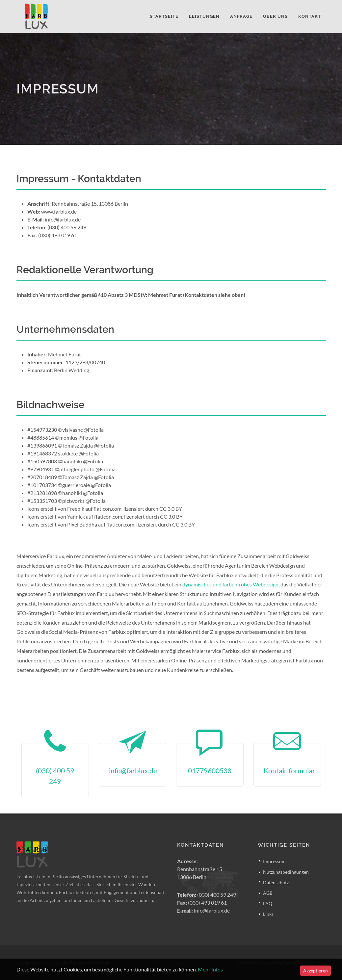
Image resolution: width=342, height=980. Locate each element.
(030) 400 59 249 (207, 895)
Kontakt (310, 16)
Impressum (274, 861)
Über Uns (275, 16)
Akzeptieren (316, 971)
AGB (268, 893)
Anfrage (241, 16)
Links (268, 914)
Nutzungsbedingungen (286, 872)
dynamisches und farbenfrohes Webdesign (230, 584)
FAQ (268, 903)
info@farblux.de (203, 910)
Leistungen (204, 16)
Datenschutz (276, 882)
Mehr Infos (210, 969)
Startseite (164, 16)
